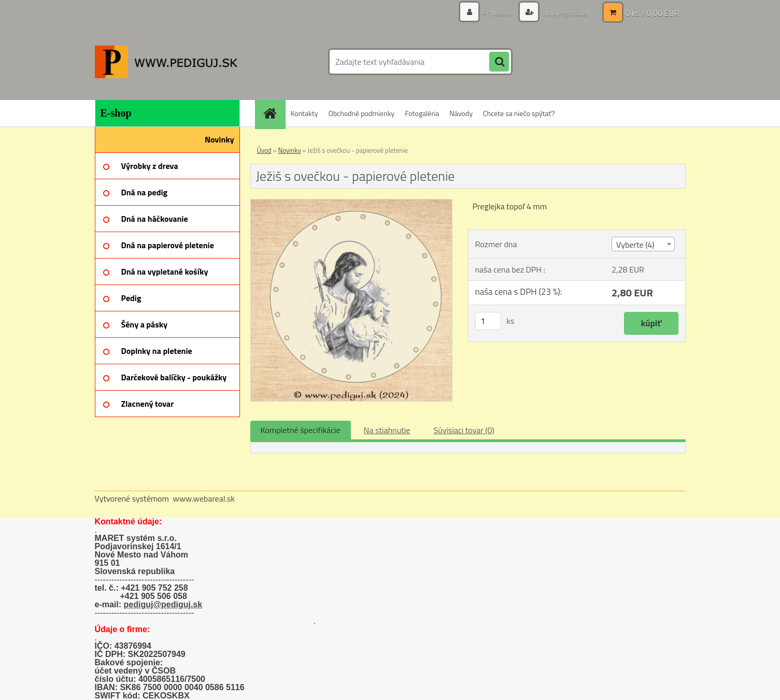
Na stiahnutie (387, 430)
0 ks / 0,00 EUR (652, 13)
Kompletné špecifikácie (301, 430)
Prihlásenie (493, 13)
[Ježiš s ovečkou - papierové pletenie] (352, 204)
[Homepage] (274, 113)
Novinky (290, 150)
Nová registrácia (562, 13)
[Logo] (166, 62)
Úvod (264, 150)
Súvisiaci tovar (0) (464, 430)
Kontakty (304, 113)
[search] (499, 62)
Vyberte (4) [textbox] (635, 245)
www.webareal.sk (204, 498)
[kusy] (488, 321)
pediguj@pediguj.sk (163, 604)
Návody (461, 113)
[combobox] (643, 244)
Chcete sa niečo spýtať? (519, 113)
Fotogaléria (422, 113)
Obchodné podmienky (361, 113)
